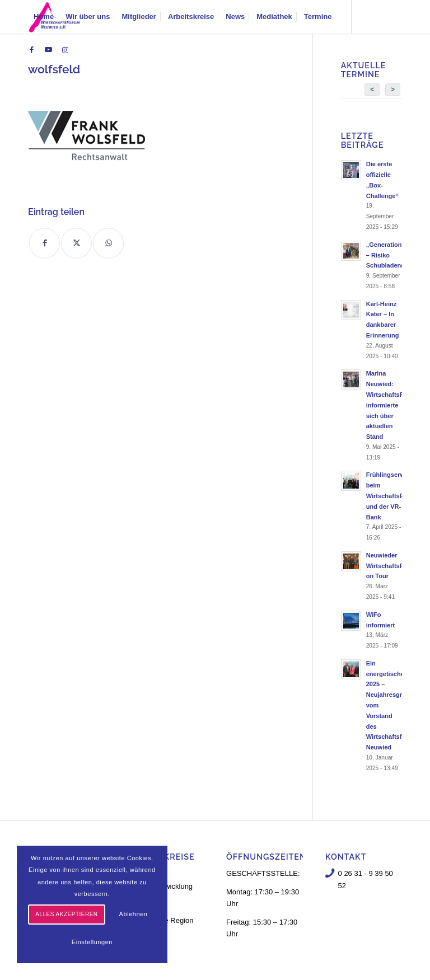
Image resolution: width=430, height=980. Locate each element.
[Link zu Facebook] (31, 50)
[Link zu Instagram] (65, 50)
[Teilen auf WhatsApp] (108, 243)
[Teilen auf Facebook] (45, 243)
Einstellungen (92, 942)
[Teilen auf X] (76, 243)
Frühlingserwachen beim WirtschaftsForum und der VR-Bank (394, 496)
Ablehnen (134, 914)
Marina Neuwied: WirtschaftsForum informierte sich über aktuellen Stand (392, 405)
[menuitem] (44, 17)
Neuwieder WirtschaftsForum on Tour (392, 566)
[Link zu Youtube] (48, 50)
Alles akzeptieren (66, 914)
